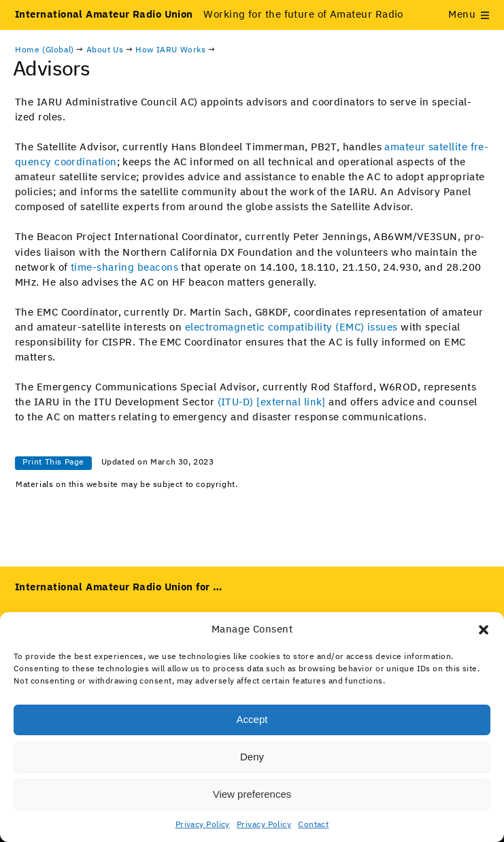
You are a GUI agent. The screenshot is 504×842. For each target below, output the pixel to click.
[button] (484, 630)
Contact (313, 825)
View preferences (252, 794)
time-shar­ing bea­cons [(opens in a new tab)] (124, 268)
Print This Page (53, 462)
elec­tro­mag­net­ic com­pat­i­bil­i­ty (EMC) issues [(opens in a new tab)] (291, 327)
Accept (252, 719)
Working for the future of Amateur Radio (209, 15)
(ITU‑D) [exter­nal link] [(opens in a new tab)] (272, 402)
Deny (252, 757)
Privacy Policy (203, 825)
